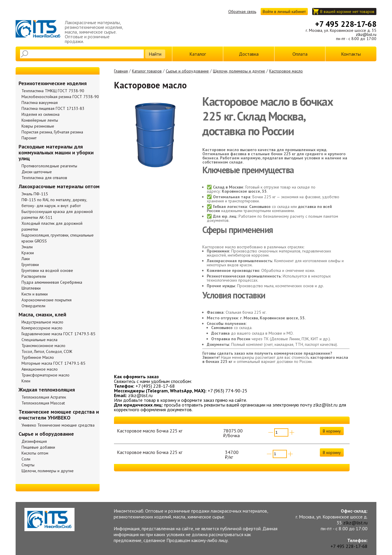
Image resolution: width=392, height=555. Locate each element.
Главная (121, 71)
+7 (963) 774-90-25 (228, 391)
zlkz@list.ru (366, 34)
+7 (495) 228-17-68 (155, 386)
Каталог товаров (147, 71)
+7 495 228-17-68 (346, 24)
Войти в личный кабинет (284, 11)
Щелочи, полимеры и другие (239, 71)
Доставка (249, 54)
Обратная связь (242, 11)
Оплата (300, 54)
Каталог (198, 54)
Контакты (351, 54)
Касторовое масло (286, 71)
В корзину (332, 431)
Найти (155, 54)
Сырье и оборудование (187, 71)
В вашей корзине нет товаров (347, 11)
